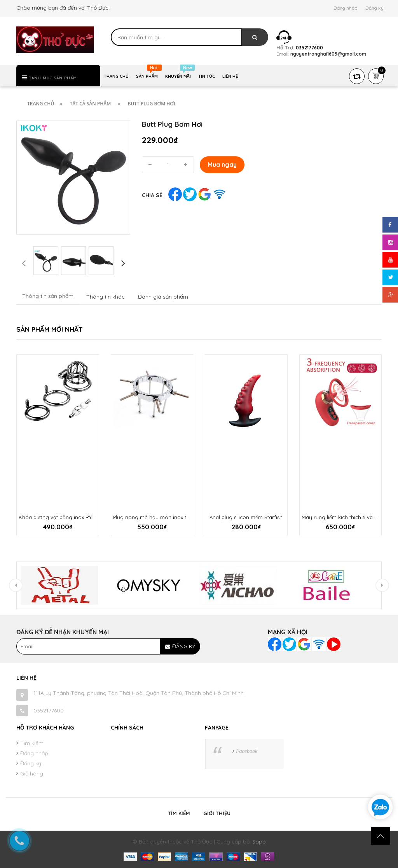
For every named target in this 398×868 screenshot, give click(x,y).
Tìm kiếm (32, 743)
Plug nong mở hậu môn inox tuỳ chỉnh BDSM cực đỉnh (179, 517)
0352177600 (49, 710)
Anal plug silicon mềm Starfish (246, 517)
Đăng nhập (345, 8)
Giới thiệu (217, 813)
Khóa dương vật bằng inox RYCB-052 (64, 517)
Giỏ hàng (32, 773)
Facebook (247, 751)
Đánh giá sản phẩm (163, 297)
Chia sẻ (152, 195)
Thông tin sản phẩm (48, 296)
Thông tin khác (106, 297)
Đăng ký (374, 8)
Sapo (259, 842)
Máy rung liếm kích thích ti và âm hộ (346, 517)
